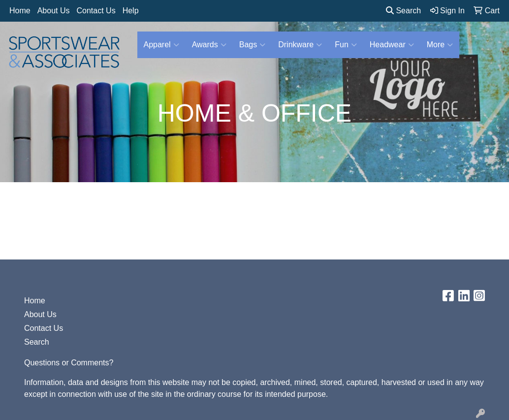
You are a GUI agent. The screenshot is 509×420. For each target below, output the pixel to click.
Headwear (392, 45)
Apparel (161, 45)
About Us (54, 11)
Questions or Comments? (69, 363)
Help (131, 11)
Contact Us (96, 11)
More (440, 45)
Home (20, 11)
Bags (252, 45)
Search (403, 11)
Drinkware (300, 45)
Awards (209, 45)
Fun (346, 45)
